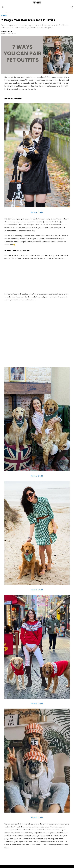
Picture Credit (37, 212)
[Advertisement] (37, 276)
